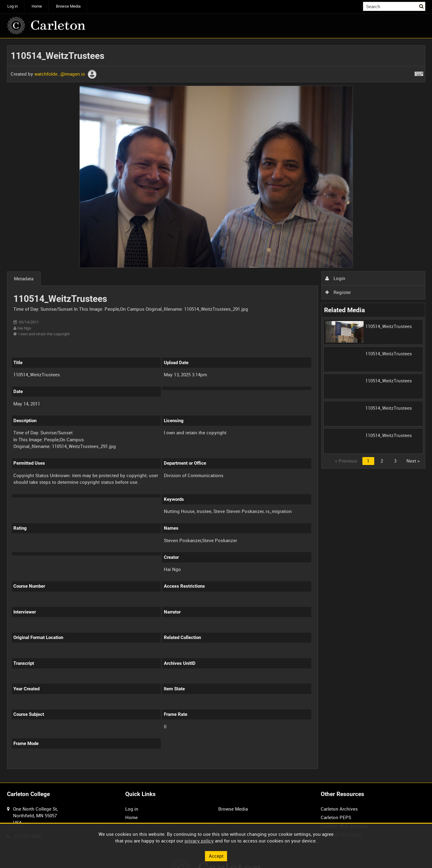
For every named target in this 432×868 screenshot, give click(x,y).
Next (413, 461)
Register (338, 292)
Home (37, 6)
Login (335, 278)
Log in (12, 6)
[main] (216, 410)
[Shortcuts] (419, 73)
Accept (216, 856)
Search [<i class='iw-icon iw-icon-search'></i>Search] (422, 6)
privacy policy (199, 841)
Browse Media (68, 6)
